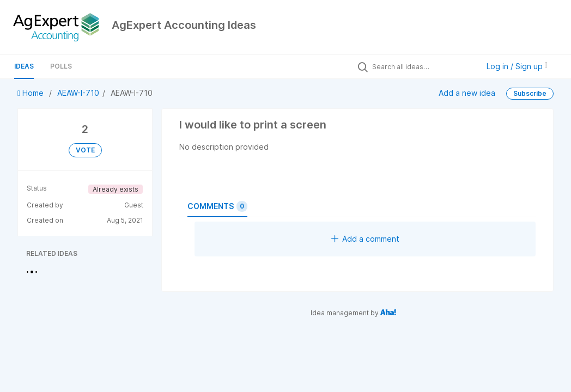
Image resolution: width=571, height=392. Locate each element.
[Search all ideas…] (423, 66)
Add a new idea (467, 93)
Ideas (24, 66)
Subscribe (530, 93)
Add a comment (365, 239)
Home (32, 93)
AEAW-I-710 (78, 93)
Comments (217, 206)
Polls (61, 66)
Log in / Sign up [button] (517, 66)
